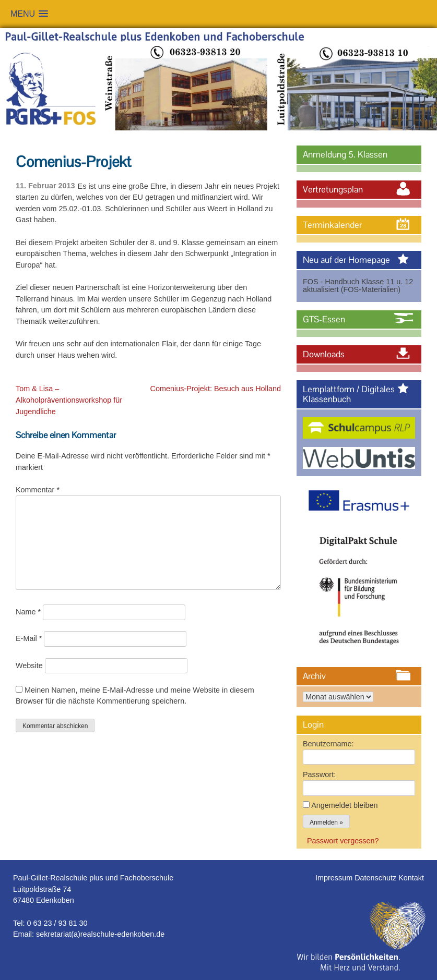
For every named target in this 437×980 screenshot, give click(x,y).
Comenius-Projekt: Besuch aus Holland (216, 389)
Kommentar (38, 490)
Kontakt (411, 878)
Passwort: (319, 775)
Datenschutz (376, 878)
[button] (29, 14)
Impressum (335, 878)
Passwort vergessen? (343, 841)
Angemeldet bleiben (344, 805)
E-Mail (29, 638)
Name (28, 612)
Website (29, 666)
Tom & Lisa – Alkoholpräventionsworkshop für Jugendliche (69, 400)
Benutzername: (328, 744)
